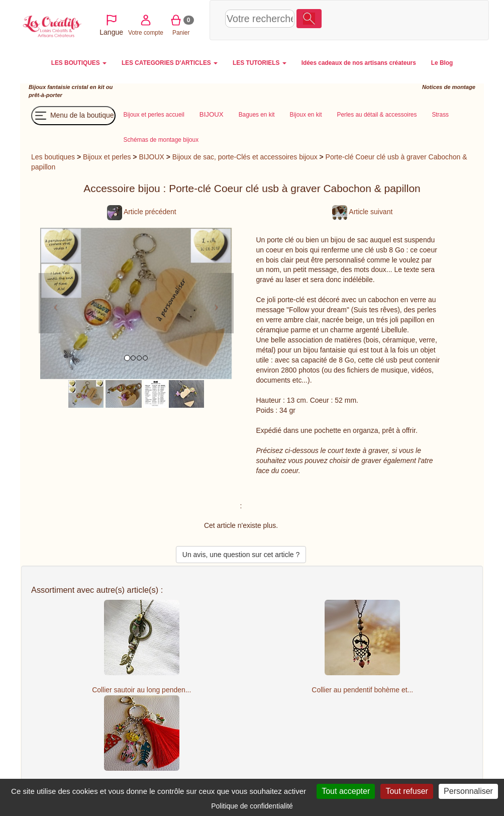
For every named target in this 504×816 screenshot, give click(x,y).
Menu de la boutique (73, 116)
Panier (422, 19)
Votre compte (386, 19)
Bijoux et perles (107, 157)
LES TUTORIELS (260, 63)
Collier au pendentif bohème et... (362, 690)
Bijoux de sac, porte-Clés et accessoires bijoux (245, 157)
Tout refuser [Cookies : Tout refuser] (407, 791)
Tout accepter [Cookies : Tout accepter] (346, 791)
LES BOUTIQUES (79, 63)
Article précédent (142, 212)
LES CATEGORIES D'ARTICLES (170, 63)
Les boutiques (53, 157)
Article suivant (362, 212)
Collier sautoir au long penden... (141, 690)
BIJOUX (151, 157)
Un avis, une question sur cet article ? (241, 555)
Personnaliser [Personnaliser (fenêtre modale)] (468, 791)
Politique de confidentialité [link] (252, 806)
